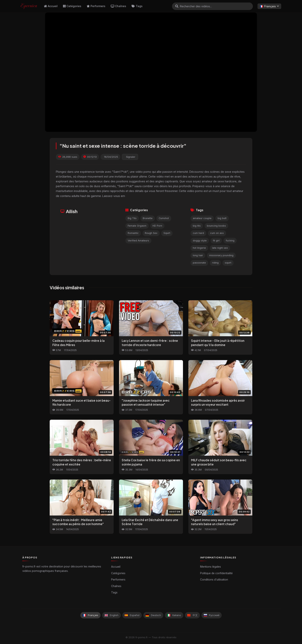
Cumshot (164, 218)
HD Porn (157, 226)
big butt (222, 218)
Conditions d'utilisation (214, 580)
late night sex (220, 248)
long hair (198, 255)
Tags (137, 6)
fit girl (216, 241)
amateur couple (202, 218)
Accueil (51, 6)
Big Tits (132, 218)
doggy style (200, 241)
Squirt (167, 233)
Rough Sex (151, 233)
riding (215, 263)
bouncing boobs (216, 226)
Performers (96, 6)
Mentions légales (211, 567)
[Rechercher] (177, 6)
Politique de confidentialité (216, 573)
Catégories (72, 6)
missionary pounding (221, 255)
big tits (197, 226)
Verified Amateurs (138, 241)
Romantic (133, 233)
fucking (230, 241)
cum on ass (217, 233)
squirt (228, 263)
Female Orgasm (137, 226)
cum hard (198, 233)
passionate (199, 263)
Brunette (148, 218)
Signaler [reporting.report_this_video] (131, 157)
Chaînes (118, 6)
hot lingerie (199, 248)
